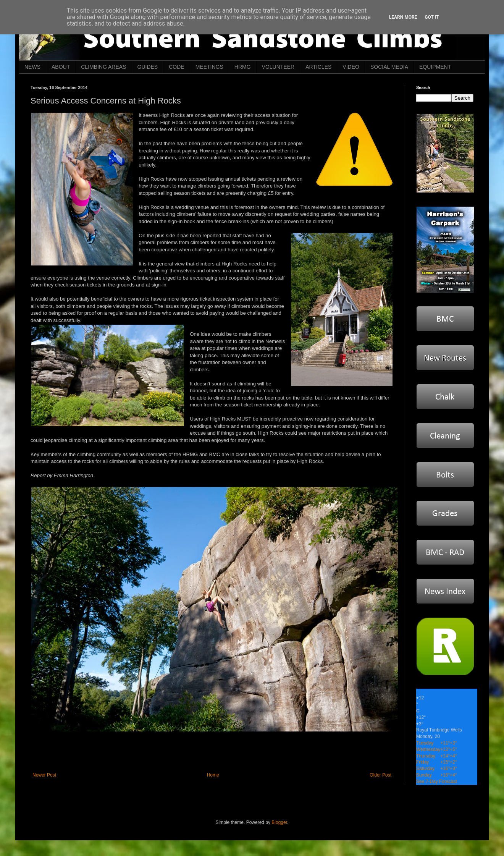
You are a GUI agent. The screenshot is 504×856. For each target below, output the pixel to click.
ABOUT (61, 67)
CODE (176, 67)
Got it (432, 17)
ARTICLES (318, 67)
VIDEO (351, 67)
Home (213, 775)
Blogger (279, 822)
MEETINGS (209, 67)
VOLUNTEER (278, 67)
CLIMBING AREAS (103, 67)
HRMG (243, 67)
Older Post (380, 775)
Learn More (403, 17)
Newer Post (44, 775)
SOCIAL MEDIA (389, 67)
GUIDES (148, 67)
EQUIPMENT (435, 67)
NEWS (32, 67)
